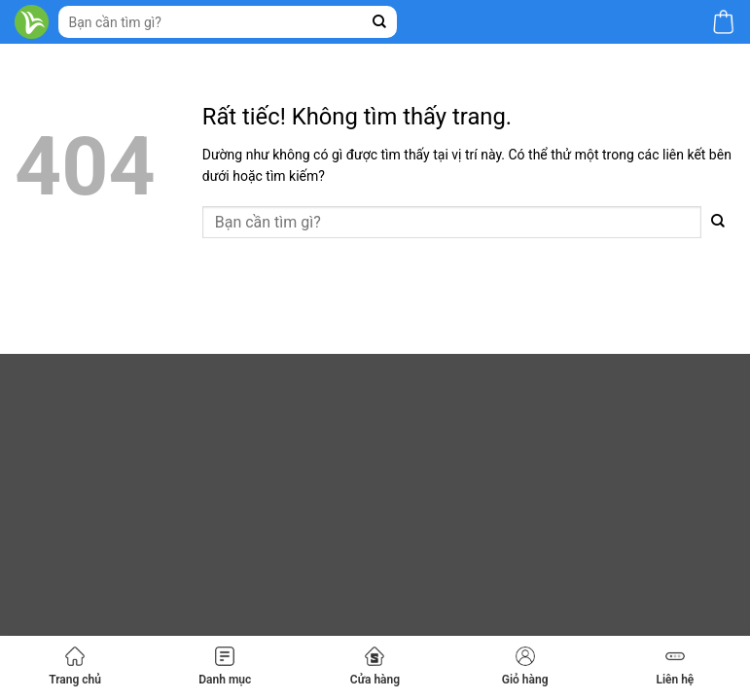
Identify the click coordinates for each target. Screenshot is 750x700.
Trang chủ (75, 666)
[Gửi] (380, 22)
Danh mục (225, 666)
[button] (723, 22)
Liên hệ (675, 666)
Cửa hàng (375, 666)
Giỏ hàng (525, 666)
